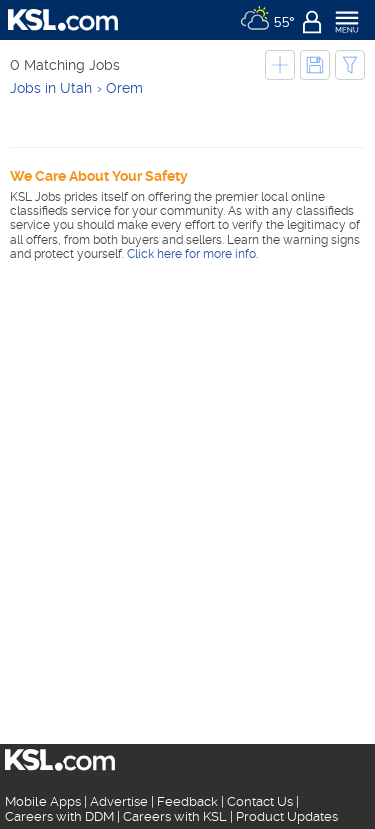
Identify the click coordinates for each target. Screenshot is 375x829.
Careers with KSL (175, 816)
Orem (124, 88)
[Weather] (267, 20)
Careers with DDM (59, 816)
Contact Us (260, 801)
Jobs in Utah (51, 88)
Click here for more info (191, 254)
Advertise (119, 801)
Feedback (187, 801)
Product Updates (287, 816)
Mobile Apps (43, 801)
